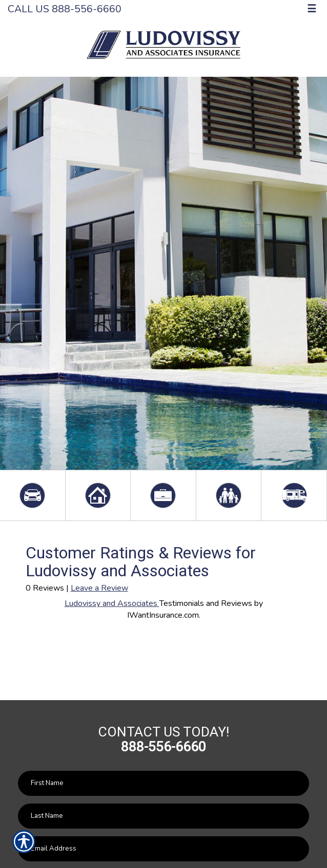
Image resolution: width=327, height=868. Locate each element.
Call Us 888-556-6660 (65, 9)
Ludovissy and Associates (112, 603)
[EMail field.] (163, 849)
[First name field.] (163, 783)
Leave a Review (99, 588)
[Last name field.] (163, 816)
